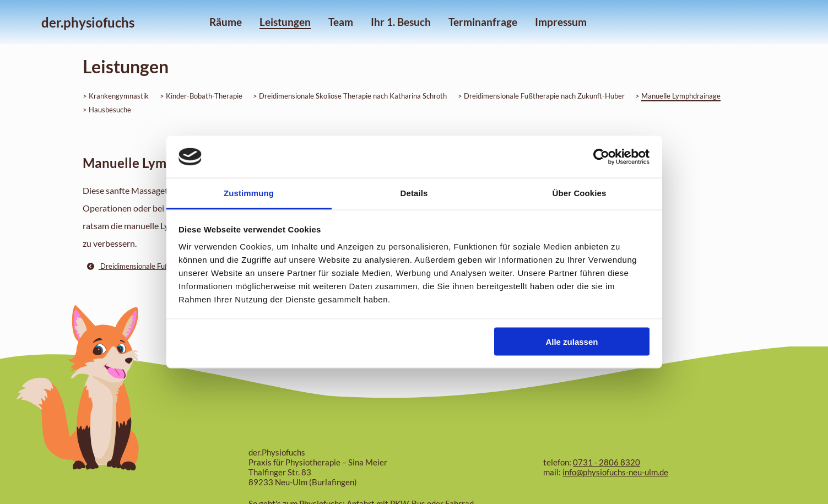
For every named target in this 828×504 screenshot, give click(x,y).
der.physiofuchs (88, 22)
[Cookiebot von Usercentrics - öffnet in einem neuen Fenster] (601, 157)
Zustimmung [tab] (249, 193)
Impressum (561, 22)
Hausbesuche (110, 110)
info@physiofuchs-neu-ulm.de (615, 472)
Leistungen (285, 22)
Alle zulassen (572, 341)
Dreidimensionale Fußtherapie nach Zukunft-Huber (544, 96)
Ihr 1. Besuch (401, 22)
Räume (226, 22)
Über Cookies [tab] (580, 193)
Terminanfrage (483, 22)
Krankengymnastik (119, 96)
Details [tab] (414, 193)
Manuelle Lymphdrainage (681, 96)
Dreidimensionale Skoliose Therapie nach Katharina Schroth (353, 96)
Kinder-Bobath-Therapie (204, 96)
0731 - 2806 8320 (607, 462)
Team (341, 22)
